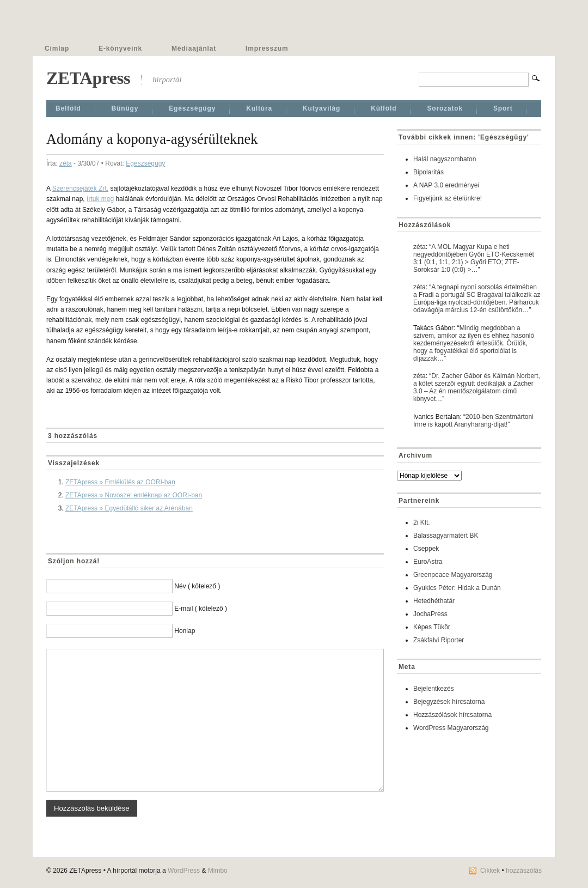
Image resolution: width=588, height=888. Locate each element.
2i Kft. (422, 522)
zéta (66, 163)
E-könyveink (120, 48)
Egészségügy (192, 108)
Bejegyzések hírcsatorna (449, 702)
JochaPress (430, 614)
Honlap (185, 631)
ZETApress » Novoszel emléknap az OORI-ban (134, 495)
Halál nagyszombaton (445, 159)
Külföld (384, 108)
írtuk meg (100, 199)
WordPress (184, 871)
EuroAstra (428, 562)
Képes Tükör (432, 627)
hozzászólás (524, 871)
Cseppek (426, 549)
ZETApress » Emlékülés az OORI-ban (120, 482)
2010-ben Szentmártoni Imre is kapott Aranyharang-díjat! (473, 421)
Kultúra (259, 108)
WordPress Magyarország (451, 728)
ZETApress (88, 78)
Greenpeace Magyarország (453, 575)
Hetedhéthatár (434, 601)
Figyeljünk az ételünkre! (448, 198)
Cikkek (490, 871)
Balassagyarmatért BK (446, 536)
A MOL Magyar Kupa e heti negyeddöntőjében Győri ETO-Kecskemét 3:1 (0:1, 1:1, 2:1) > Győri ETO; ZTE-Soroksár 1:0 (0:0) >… (474, 258)
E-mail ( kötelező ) (201, 609)
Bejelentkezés (434, 689)
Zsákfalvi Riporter (439, 640)
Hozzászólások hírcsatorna (452, 715)
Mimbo (218, 871)
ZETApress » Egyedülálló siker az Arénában (129, 508)
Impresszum (267, 48)
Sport (503, 108)
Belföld (68, 108)
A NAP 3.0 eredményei (446, 185)
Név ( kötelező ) (197, 586)
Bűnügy (125, 108)
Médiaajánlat (194, 48)
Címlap (57, 48)
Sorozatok (445, 108)
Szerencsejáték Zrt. (80, 188)
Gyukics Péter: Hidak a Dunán (457, 588)
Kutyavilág (321, 108)
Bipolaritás (428, 172)
